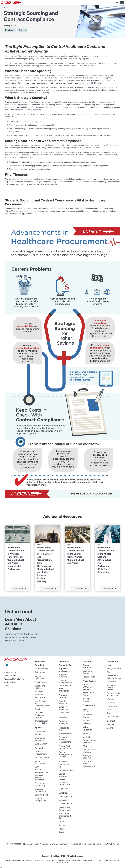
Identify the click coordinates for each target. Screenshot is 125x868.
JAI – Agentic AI (66, 796)
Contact (7, 686)
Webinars (111, 724)
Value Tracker (65, 713)
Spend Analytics (63, 702)
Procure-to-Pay (64, 729)
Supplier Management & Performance (66, 683)
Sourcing (63, 717)
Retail (37, 709)
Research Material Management (65, 739)
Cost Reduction (42, 757)
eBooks (110, 699)
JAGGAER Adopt (111, 844)
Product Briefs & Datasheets (113, 694)
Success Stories (87, 710)
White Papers (113, 716)
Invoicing (63, 761)
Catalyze (63, 793)
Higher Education (39, 678)
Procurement (41, 731)
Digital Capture (66, 770)
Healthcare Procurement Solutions (85, 844)
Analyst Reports (114, 669)
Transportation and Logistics (41, 722)
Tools (109, 713)
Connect (63, 800)
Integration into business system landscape (42, 776)
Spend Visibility (42, 795)
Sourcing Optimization (41, 790)
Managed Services (87, 757)
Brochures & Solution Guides (114, 677)
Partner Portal (89, 677)
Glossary (111, 702)
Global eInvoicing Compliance (64, 782)
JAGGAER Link (65, 803)
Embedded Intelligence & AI (65, 816)
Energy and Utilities (40, 687)
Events (110, 728)
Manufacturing (41, 669)
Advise (62, 825)
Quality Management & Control (66, 754)
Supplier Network (63, 676)
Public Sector (41, 682)
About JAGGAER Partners (87, 687)
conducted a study (108, 80)
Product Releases (87, 722)
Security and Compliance (65, 809)
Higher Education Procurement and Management (45, 844)
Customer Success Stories (111, 687)
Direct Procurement (41, 762)
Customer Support (87, 716)
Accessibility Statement (14, 679)
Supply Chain (41, 744)
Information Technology (40, 739)
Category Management (65, 708)
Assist (62, 829)
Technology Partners (88, 694)
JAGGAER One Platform (89, 751)
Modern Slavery (11, 682)
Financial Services (39, 693)
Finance (38, 734)
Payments (63, 789)
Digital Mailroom (63, 775)
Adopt (62, 822)
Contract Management (65, 722)
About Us (87, 733)
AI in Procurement (41, 753)
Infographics (113, 706)
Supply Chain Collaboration (65, 747)
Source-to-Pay (66, 665)
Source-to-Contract (64, 696)
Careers (86, 737)
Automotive (40, 672)
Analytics (63, 832)
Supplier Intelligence (64, 670)
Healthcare (40, 697)
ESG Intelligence (40, 768)
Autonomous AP (65, 766)
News (109, 710)
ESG (85, 746)
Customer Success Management (89, 764)
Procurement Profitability (41, 784)
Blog (109, 672)
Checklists (112, 682)
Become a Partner (87, 672)
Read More (19, 588)
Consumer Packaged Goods (39, 715)
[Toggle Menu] (122, 2)
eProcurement (65, 734)
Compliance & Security (89, 741)
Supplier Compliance (40, 799)
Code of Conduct (11, 676)
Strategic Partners (87, 700)
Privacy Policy (10, 672)
